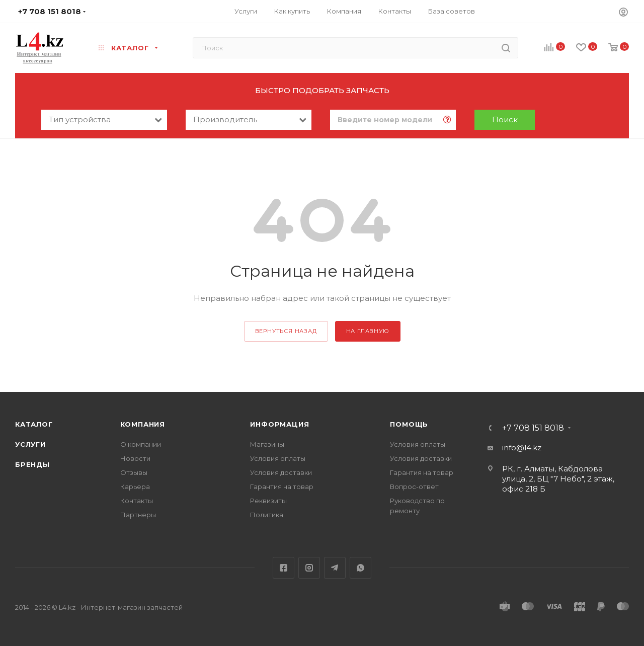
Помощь (409, 424)
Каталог (34, 424)
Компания (143, 424)
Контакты (137, 501)
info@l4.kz (522, 448)
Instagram (309, 568)
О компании (141, 444)
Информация (279, 424)
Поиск (505, 119)
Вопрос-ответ (414, 487)
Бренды (32, 464)
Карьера (135, 487)
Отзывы (134, 472)
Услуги (30, 444)
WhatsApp (360, 568)
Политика (267, 515)
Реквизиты (268, 501)
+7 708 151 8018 (533, 428)
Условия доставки (281, 472)
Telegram (335, 568)
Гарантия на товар (282, 487)
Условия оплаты (278, 458)
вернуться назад (286, 331)
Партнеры (138, 515)
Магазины (267, 444)
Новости (135, 458)
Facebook (284, 568)
